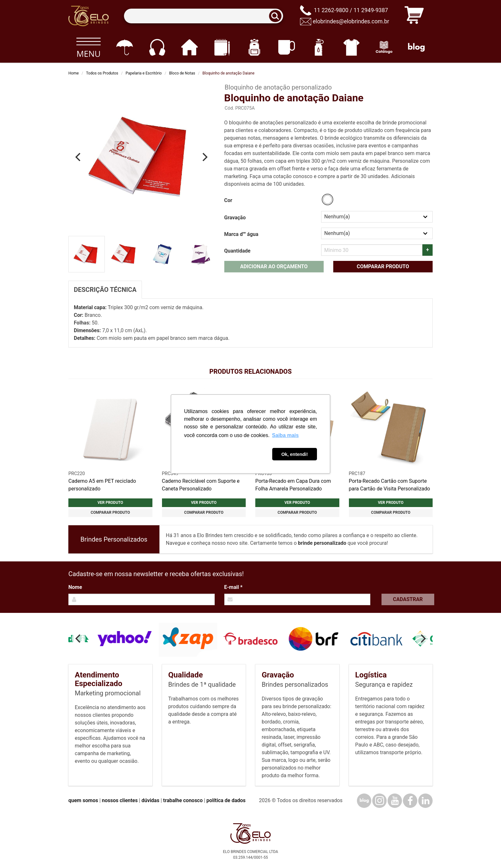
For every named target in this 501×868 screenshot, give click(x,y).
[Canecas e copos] (287, 47)
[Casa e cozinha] (189, 47)
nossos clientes (120, 800)
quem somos (83, 800)
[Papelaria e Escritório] (222, 47)
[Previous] (79, 157)
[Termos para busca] (203, 16)
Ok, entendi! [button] (294, 454)
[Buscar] (277, 16)
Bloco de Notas (182, 73)
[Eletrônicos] (157, 47)
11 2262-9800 (331, 10)
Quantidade (237, 251)
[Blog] (416, 47)
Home (73, 73)
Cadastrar (408, 599)
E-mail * (233, 587)
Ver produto (110, 503)
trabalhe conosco (183, 800)
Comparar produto (383, 266)
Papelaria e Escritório (144, 73)
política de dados (226, 800)
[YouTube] (395, 801)
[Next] (204, 157)
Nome (75, 587)
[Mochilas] (254, 47)
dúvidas (150, 800)
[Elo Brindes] (89, 16)
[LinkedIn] (425, 801)
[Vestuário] (352, 47)
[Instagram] (379, 801)
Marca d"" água (241, 234)
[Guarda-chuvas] (124, 47)
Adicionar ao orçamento (274, 266)
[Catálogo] (384, 47)
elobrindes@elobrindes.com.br (351, 21)
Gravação (235, 218)
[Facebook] (410, 801)
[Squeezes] (319, 47)
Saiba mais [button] (285, 435)
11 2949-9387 (371, 10)
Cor (228, 200)
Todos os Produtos (102, 73)
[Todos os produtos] (88, 47)
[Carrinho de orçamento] (414, 16)
